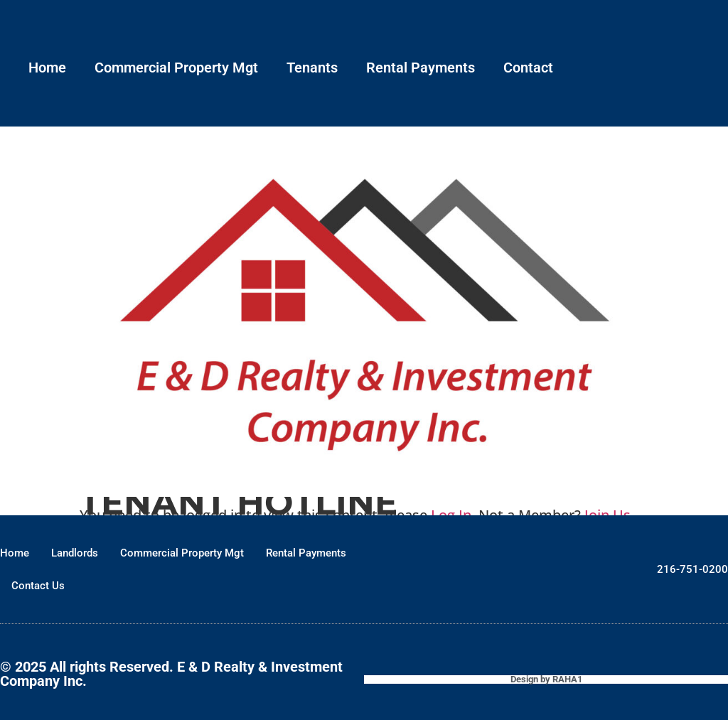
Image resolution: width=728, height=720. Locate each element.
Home (47, 68)
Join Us (607, 515)
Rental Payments (421, 68)
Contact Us (38, 586)
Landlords (75, 553)
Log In (451, 515)
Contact (528, 68)
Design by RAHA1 (546, 679)
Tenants (312, 68)
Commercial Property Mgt (176, 68)
